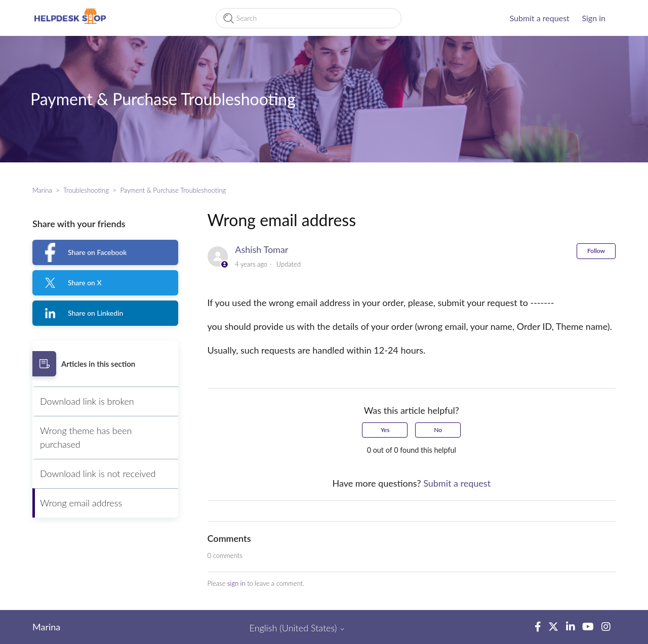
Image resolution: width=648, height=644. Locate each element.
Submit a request (540, 18)
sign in (236, 583)
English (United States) (298, 628)
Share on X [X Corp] (85, 283)
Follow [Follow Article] (596, 251)
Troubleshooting (86, 190)
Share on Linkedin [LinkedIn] (95, 313)
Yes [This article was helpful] (385, 430)
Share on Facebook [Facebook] (97, 252)
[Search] (309, 18)
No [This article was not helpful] (438, 430)
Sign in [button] (594, 18)
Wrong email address (81, 503)
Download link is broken (87, 401)
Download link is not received (98, 474)
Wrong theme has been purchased (86, 437)
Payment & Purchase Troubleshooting (173, 190)
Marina (42, 190)
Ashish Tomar (261, 249)
